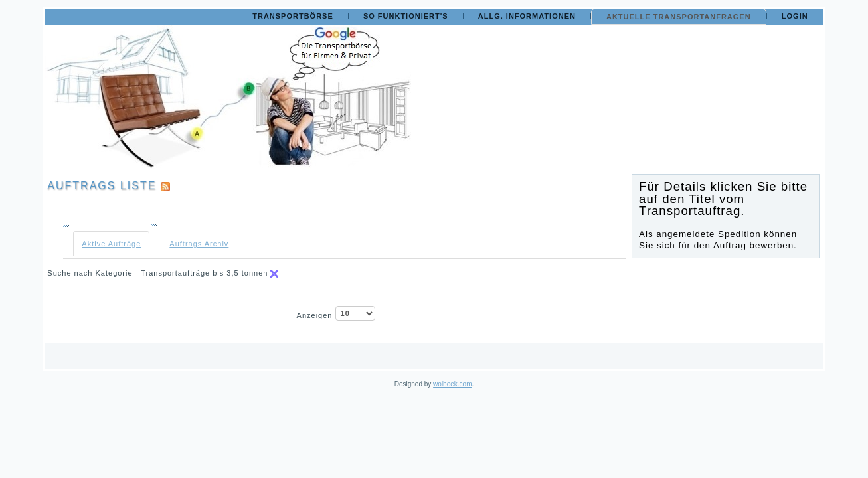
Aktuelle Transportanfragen (679, 17)
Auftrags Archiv (199, 244)
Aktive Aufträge (111, 244)
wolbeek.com (452, 384)
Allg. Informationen (527, 16)
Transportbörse (293, 16)
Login (795, 16)
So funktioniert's (406, 16)
